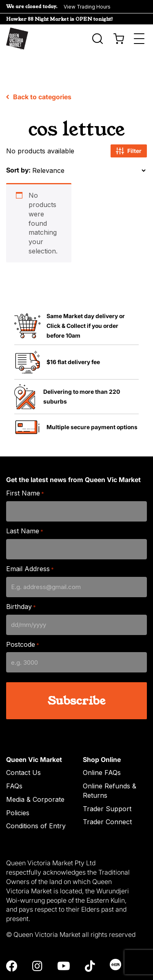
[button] (76, 7)
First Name (25, 470)
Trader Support (107, 786)
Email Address (30, 546)
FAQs (14, 763)
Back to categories (39, 74)
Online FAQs (102, 750)
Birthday (21, 584)
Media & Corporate (35, 777)
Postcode (23, 621)
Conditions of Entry (36, 803)
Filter (129, 128)
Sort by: (18, 147)
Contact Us (23, 750)
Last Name (25, 508)
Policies (18, 790)
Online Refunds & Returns (110, 768)
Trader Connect (107, 799)
